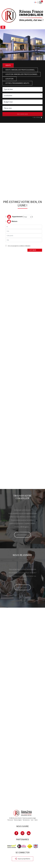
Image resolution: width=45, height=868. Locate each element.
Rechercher (23, 114)
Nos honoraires (26, 820)
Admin (36, 820)
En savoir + (22, 535)
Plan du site (10, 820)
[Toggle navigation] (3, 27)
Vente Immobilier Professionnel (20, 70)
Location (9, 79)
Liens (32, 820)
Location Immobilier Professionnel (21, 74)
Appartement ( (14, 217)
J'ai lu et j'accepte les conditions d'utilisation (19, 246)
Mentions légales (18, 820)
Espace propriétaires (22, 859)
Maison (12, 221)
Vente (8, 65)
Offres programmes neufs (17, 83)
